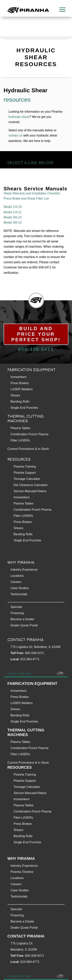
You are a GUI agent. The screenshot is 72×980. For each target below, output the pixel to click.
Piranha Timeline (22, 872)
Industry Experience (24, 570)
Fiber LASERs (20, 440)
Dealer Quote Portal (24, 625)
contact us (15, 135)
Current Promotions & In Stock (28, 763)
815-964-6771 (30, 659)
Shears (15, 395)
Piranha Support (25, 473)
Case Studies (20, 588)
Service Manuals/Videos (30, 491)
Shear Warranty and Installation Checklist (32, 193)
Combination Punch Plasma (29, 434)
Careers (16, 582)
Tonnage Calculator (27, 479)
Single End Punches (24, 408)
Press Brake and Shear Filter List (26, 199)
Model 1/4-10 (13, 207)
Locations (17, 576)
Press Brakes (20, 383)
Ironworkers (19, 377)
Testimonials (19, 594)
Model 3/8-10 (13, 217)
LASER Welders (22, 389)
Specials (16, 607)
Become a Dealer (22, 619)
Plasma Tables (21, 428)
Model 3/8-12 (13, 223)
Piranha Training (25, 467)
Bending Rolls (20, 402)
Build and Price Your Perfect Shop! (36, 334)
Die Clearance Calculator (31, 485)
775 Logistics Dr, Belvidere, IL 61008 (36, 647)
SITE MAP (25, 674)
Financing (17, 613)
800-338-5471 (36, 349)
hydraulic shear (19, 117)
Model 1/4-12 (13, 212)
